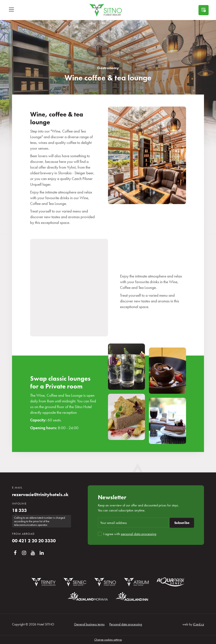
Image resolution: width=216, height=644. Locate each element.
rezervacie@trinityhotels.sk (40, 495)
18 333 (19, 510)
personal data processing (139, 534)
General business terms (89, 624)
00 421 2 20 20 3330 (34, 541)
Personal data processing (126, 624)
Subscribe (182, 523)
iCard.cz (198, 624)
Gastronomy (108, 68)
